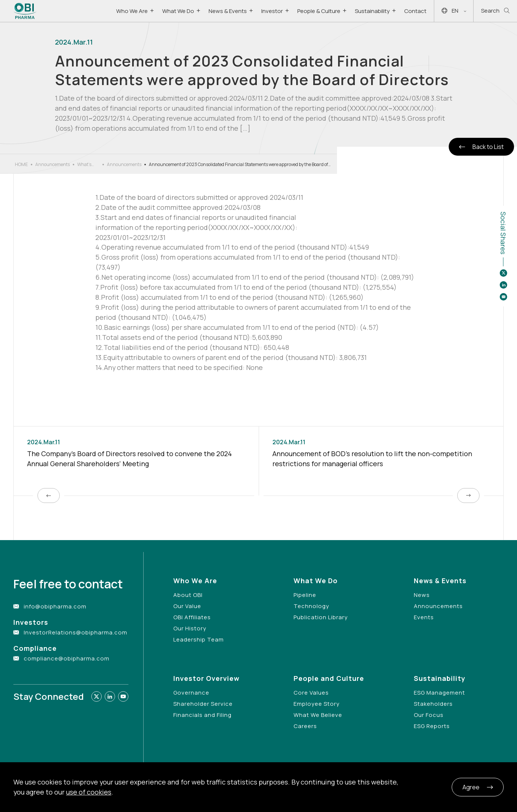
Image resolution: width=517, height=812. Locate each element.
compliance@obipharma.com (67, 658)
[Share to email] (503, 297)
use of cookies (89, 792)
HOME (21, 164)
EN (454, 11)
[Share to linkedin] (503, 285)
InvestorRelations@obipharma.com (76, 632)
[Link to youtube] (123, 696)
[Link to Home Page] (25, 11)
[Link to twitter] (96, 696)
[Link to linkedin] (110, 696)
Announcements (53, 164)
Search (495, 11)
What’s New (84, 165)
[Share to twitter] (503, 273)
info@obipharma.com (55, 606)
